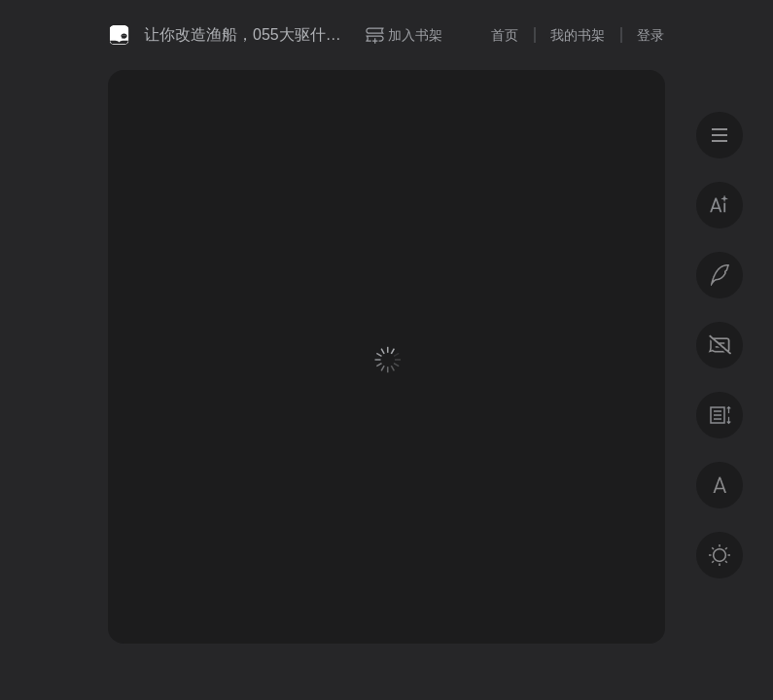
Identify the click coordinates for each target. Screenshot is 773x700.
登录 (650, 35)
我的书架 (578, 35)
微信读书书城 (119, 35)
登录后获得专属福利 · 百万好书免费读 (387, 512)
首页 (505, 35)
